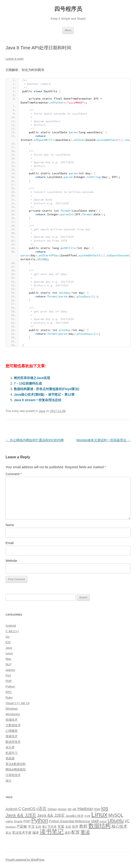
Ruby (9, 698)
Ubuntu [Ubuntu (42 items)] (116, 821)
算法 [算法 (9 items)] (8, 833)
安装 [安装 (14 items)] (61, 827)
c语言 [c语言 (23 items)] (41, 809)
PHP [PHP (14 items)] (27, 821)
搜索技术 (12, 736)
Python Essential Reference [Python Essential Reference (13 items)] (70, 821)
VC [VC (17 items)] (127, 821)
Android (11, 626)
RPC (9, 692)
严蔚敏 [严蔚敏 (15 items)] (22, 826)
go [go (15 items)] (70, 809)
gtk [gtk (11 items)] (75, 809)
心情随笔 (12, 731)
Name (10, 525)
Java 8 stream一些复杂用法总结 (38, 400)
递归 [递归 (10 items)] (68, 833)
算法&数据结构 (16, 764)
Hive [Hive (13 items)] (97, 809)
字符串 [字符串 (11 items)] (52, 827)
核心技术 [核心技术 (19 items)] (119, 826)
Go (8, 637)
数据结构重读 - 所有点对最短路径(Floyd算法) (47, 389)
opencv (10, 670)
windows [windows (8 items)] (11, 827)
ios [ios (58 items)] (105, 808)
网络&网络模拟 (16, 769)
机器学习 (12, 753)
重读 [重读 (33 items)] (85, 832)
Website (11, 561)
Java (42, 411)
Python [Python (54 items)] (40, 821)
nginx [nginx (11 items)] (9, 821)
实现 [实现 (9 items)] (68, 827)
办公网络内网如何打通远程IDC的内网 (35, 440)
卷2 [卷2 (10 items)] (44, 827)
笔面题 (10, 758)
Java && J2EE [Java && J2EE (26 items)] (51, 815)
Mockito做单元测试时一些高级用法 (103, 440)
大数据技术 (13, 725)
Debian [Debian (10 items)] (52, 809)
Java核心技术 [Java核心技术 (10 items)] (74, 816)
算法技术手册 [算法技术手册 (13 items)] (22, 832)
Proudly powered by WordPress (25, 860)
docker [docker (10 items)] (62, 809)
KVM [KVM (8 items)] (87, 816)
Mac (8, 659)
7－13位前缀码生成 (28, 383)
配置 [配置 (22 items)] (76, 832)
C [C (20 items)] (20, 809)
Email (10, 543)
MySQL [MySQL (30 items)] (116, 815)
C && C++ (12, 631)
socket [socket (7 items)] (103, 821)
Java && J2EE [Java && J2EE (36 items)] (21, 815)
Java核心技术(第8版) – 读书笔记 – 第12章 (44, 394)
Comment (14, 474)
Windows (12, 709)
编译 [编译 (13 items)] (36, 832)
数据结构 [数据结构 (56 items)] (100, 826)
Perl (8, 675)
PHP (9, 681)
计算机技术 (13, 775)
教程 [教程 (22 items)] (83, 826)
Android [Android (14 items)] (11, 809)
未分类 (10, 747)
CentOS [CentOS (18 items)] (29, 809)
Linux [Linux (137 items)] (99, 814)
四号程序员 (68, 9)
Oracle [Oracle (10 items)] (18, 821)
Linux (9, 653)
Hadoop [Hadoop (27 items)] (85, 809)
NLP (8, 664)
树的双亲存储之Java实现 (32, 378)
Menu (68, 30)
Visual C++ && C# (18, 703)
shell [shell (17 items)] (95, 821)
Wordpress (13, 714)
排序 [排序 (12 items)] (75, 827)
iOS (8, 642)
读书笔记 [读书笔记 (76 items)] (52, 832)
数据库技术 (13, 742)
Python (10, 686)
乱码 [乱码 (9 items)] (38, 827)
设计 (9, 781)
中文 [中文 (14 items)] (31, 827)
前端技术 (12, 720)
